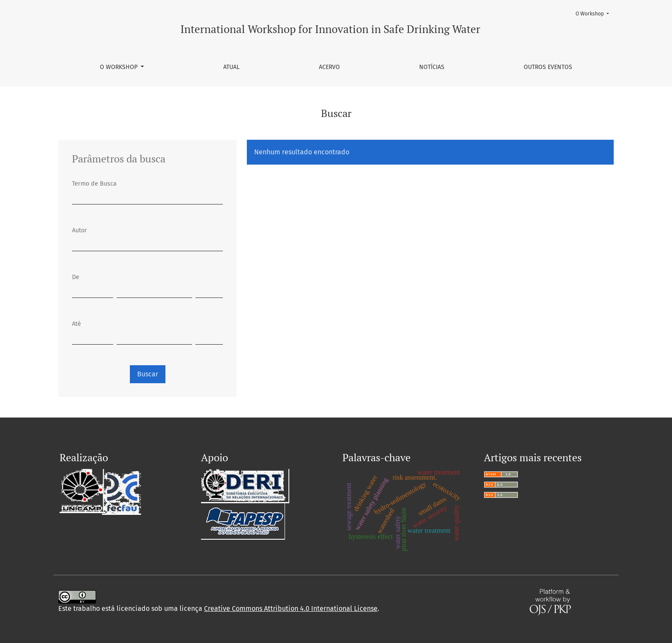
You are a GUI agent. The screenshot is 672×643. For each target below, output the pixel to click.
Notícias (432, 67)
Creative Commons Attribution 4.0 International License (291, 608)
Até (76, 324)
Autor (79, 230)
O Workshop (120, 67)
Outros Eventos (548, 67)
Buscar (148, 374)
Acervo (329, 67)
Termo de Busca (94, 184)
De (76, 277)
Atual (231, 67)
